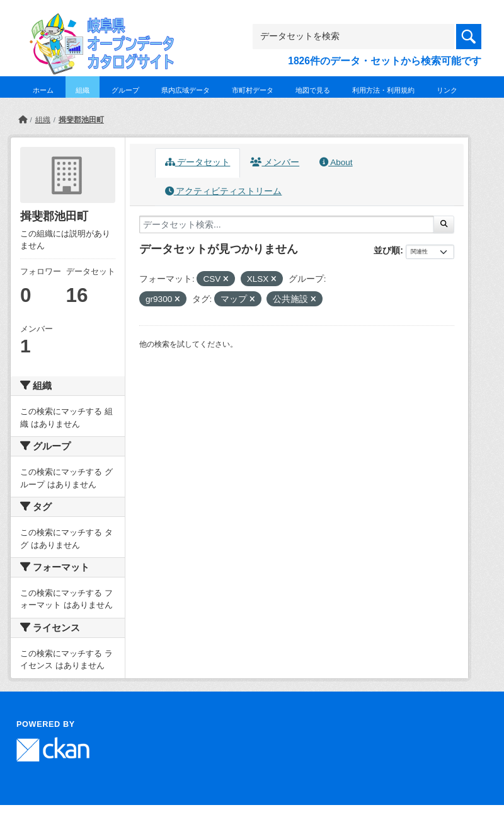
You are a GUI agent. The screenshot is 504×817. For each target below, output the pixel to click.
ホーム (43, 90)
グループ (125, 90)
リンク (447, 90)
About (336, 162)
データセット (198, 162)
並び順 (387, 250)
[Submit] (444, 224)
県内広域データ (186, 90)
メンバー (275, 162)
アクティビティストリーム (224, 191)
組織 (83, 90)
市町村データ (253, 90)
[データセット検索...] (287, 224)
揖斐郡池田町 (81, 120)
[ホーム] (23, 120)
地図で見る (313, 90)
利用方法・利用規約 (383, 90)
